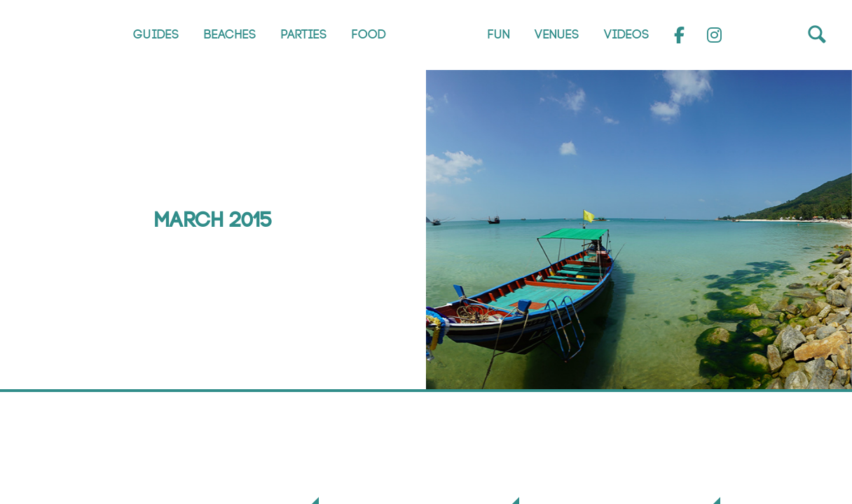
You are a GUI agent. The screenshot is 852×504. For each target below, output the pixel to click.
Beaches (230, 35)
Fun (499, 35)
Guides (156, 35)
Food (369, 35)
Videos (627, 35)
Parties (304, 35)
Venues (557, 35)
